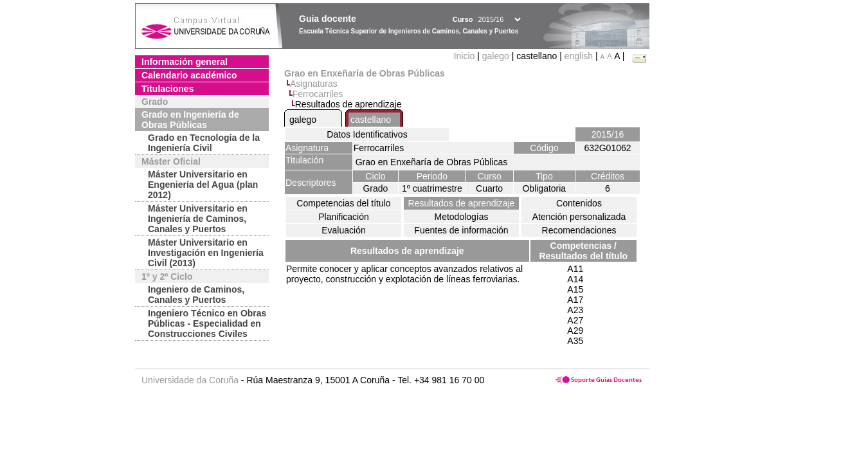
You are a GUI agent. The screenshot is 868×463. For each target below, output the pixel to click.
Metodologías (461, 217)
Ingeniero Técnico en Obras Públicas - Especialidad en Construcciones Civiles (207, 323)
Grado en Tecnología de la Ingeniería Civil (204, 143)
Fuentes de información (461, 230)
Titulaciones (167, 89)
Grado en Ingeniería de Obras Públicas (190, 120)
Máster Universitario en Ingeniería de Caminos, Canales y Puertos (198, 219)
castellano (371, 120)
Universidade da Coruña (190, 380)
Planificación (344, 217)
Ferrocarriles (318, 94)
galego (496, 56)
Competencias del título (343, 203)
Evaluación (344, 230)
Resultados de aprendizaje (462, 203)
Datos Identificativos (367, 134)
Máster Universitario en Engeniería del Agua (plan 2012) (203, 185)
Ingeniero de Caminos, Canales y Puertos (196, 295)
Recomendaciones (579, 230)
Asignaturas (314, 84)
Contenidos (579, 203)
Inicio (466, 56)
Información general (185, 62)
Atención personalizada (579, 217)
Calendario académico (189, 75)
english (579, 56)
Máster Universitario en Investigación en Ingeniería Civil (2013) (206, 253)
